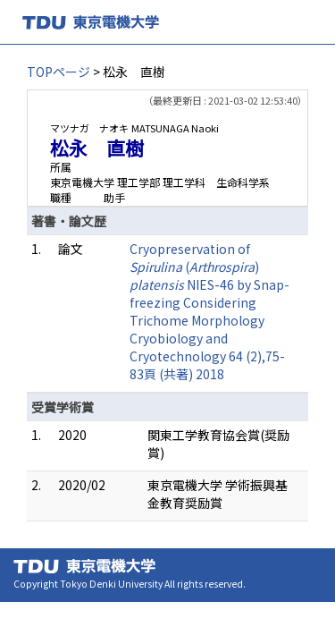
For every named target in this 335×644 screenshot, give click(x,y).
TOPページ (59, 72)
